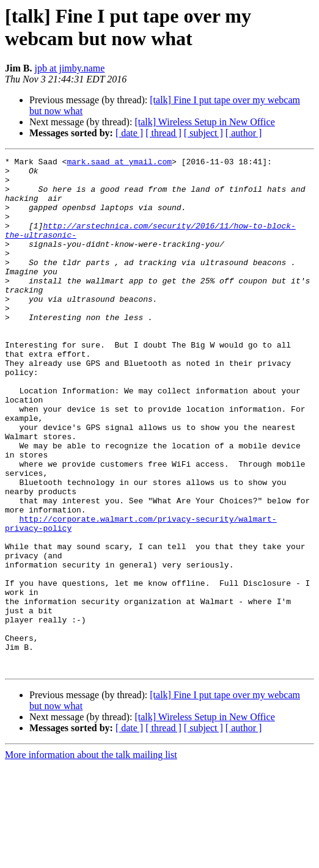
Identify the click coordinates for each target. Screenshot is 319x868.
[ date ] (129, 133)
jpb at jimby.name (69, 68)
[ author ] (244, 133)
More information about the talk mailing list (91, 857)
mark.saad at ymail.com (119, 163)
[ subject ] (204, 133)
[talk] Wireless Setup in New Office (204, 122)
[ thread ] (163, 133)
